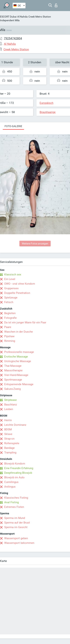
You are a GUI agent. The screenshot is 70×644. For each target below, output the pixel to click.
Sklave (8, 434)
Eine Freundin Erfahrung (19, 468)
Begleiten (10, 313)
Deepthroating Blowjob (18, 473)
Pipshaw (9, 336)
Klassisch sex (13, 274)
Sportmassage (13, 380)
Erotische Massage (16, 357)
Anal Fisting (11, 502)
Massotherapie (13, 370)
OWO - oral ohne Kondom (20, 284)
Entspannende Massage (19, 384)
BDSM (8, 429)
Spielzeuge (11, 298)
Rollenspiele (12, 443)
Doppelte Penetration (17, 293)
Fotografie (10, 318)
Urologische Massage (18, 361)
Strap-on (9, 439)
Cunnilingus (11, 482)
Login (56, 5)
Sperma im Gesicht (16, 527)
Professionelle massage (19, 352)
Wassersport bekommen (19, 543)
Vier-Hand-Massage (16, 375)
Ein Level (10, 279)
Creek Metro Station (40, 17)
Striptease (10, 400)
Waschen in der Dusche (19, 332)
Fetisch (9, 302)
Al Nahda (22, 17)
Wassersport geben (16, 538)
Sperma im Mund (15, 518)
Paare (8, 327)
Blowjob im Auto (14, 477)
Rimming (10, 341)
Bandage (9, 448)
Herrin (8, 420)
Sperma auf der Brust (17, 523)
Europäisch (46, 103)
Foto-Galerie (13, 126)
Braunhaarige (48, 112)
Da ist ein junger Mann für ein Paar (25, 322)
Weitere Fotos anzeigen (35, 244)
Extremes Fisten (14, 507)
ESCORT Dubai (8, 17)
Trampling (10, 453)
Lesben (9, 409)
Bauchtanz (11, 405)
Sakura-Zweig (12, 389)
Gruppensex (11, 288)
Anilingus (10, 487)
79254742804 (13, 38)
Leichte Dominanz (15, 425)
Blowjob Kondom (15, 464)
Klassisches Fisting (16, 498)
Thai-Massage (13, 366)
